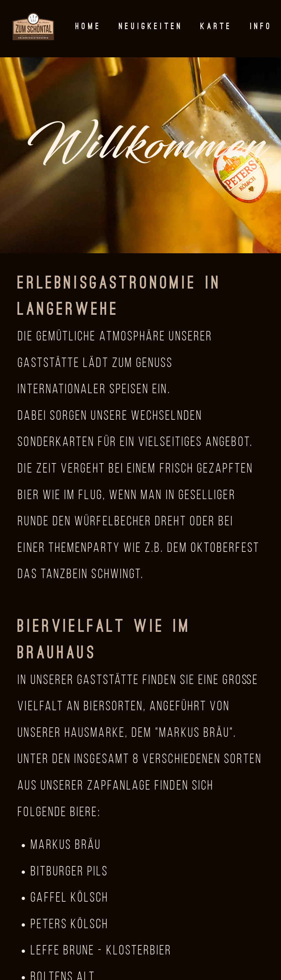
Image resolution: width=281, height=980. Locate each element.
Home (88, 27)
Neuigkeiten (151, 27)
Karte (216, 27)
